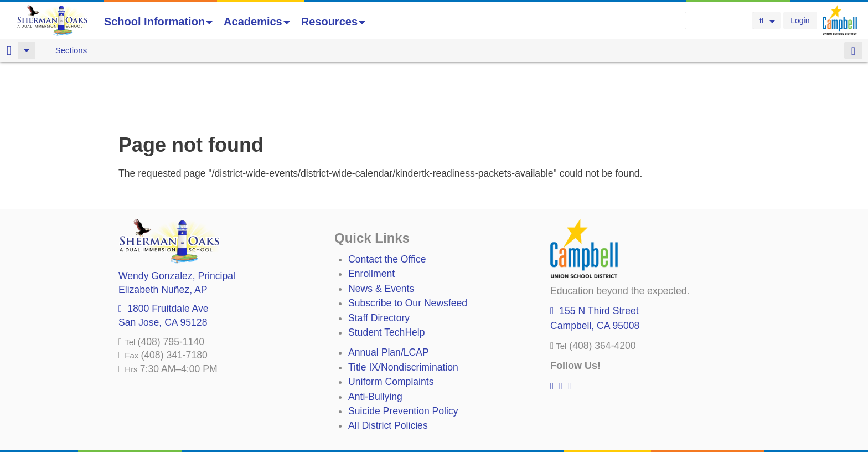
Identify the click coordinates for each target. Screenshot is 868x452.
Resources (333, 22)
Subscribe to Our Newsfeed (408, 245)
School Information (158, 22)
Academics (257, 22)
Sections (71, 50)
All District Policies (388, 367)
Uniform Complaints (391, 323)
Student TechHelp (387, 274)
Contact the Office (387, 201)
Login (800, 20)
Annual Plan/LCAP (389, 294)
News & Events (381, 230)
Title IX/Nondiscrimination (403, 309)
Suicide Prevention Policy (403, 353)
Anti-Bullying (375, 338)
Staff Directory (379, 260)
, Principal (177, 218)
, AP (163, 232)
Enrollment (371, 215)
